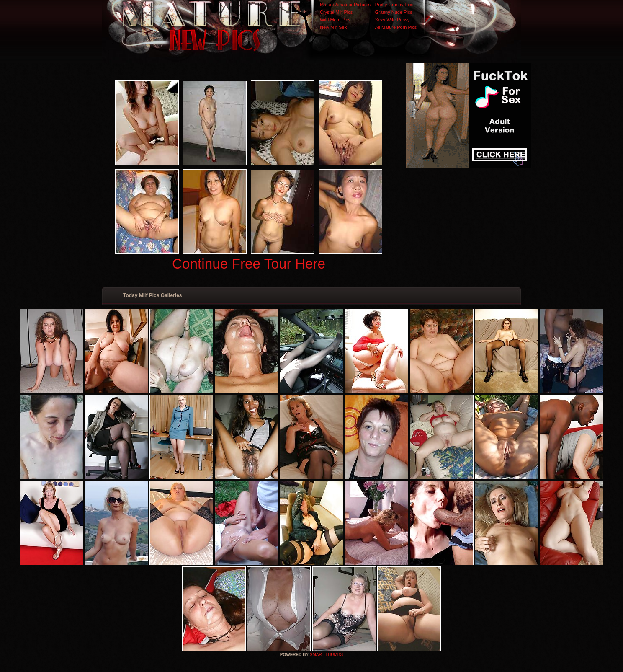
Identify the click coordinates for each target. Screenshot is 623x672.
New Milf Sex (333, 27)
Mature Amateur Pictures (345, 5)
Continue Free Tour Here (249, 264)
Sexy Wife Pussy (393, 20)
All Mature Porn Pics (396, 27)
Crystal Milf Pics (336, 12)
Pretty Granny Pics (394, 5)
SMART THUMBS (326, 655)
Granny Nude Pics (394, 12)
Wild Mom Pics (335, 20)
